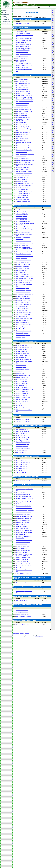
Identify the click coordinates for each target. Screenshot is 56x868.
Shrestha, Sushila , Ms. (23, 560)
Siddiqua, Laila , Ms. (22, 310)
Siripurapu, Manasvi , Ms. (23, 421)
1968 (53, 18)
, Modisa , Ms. (20, 210)
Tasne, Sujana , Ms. (22, 568)
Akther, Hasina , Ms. (22, 32)
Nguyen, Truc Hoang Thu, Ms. (24, 532)
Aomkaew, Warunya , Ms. (23, 221)
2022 (53, 160)
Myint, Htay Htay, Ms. (22, 466)
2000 (53, 101)
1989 (53, 72)
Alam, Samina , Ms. (22, 81)
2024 (53, 165)
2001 (53, 104)
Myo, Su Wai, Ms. (21, 136)
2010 (53, 128)
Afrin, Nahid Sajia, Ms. (22, 214)
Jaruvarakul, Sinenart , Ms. (24, 512)
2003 (53, 109)
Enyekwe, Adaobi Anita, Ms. (24, 506)
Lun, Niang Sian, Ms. (22, 125)
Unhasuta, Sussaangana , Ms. (24, 66)
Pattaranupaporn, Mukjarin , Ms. (25, 276)
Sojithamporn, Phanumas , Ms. (25, 183)
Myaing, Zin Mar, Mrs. (22, 612)
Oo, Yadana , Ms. (21, 535)
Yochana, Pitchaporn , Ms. (23, 202)
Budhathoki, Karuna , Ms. (23, 232)
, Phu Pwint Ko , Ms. (22, 212)
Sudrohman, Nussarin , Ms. (24, 185)
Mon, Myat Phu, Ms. (22, 258)
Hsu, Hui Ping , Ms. (22, 357)
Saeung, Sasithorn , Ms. (23, 624)
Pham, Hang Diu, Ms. (22, 446)
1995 (53, 88)
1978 (53, 42)
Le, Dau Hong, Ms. (21, 436)
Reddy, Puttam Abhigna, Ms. (24, 419)
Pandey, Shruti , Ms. (22, 379)
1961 (53, 10)
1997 (53, 93)
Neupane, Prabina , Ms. (23, 266)
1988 (53, 69)
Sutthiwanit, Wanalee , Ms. (23, 193)
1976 (53, 37)
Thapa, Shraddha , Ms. (22, 196)
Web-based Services (7, 23)
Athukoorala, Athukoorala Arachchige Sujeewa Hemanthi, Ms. (25, 35)
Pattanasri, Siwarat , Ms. (23, 274)
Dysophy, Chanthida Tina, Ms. (24, 502)
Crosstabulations (6, 21)
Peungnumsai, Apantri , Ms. (24, 54)
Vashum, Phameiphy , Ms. (23, 335)
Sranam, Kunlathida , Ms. (23, 323)
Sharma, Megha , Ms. (22, 306)
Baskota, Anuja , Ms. (22, 349)
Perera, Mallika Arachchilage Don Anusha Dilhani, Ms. (24, 49)
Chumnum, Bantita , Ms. (23, 353)
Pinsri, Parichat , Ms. (22, 152)
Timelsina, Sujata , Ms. (22, 333)
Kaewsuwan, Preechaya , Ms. (24, 111)
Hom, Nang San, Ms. (22, 105)
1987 (53, 66)
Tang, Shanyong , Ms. (22, 404)
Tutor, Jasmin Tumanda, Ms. (24, 573)
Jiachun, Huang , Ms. (22, 245)
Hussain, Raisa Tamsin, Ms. (24, 109)
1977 (53, 40)
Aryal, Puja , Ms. (21, 492)
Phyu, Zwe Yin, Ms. (22, 544)
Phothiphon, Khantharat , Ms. (24, 540)
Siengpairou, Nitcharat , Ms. (24, 312)
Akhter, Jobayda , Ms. (22, 79)
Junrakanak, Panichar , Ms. (24, 514)
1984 (53, 58)
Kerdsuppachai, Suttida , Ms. (24, 516)
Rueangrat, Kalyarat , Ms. (23, 298)
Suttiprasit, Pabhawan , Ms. (24, 64)
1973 (53, 29)
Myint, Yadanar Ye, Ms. (22, 262)
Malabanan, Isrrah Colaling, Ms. (25, 256)
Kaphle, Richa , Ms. (22, 113)
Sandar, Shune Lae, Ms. (23, 175)
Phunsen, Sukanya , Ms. (23, 288)
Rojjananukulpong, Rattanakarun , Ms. (21, 61)
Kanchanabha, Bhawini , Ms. (24, 44)
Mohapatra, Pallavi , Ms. (23, 23)
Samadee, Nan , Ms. (22, 552)
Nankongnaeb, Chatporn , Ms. (24, 530)
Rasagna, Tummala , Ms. (23, 162)
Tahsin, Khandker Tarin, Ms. (24, 564)
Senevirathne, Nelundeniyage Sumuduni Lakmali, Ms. (24, 555)
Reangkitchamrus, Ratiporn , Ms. (25, 389)
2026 (53, 170)
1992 (53, 80)
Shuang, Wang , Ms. (22, 400)
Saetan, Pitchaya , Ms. (22, 170)
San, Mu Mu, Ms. (21, 471)
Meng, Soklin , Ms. (21, 524)
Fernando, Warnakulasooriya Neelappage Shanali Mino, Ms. (25, 98)
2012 (53, 133)
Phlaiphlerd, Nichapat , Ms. (24, 283)
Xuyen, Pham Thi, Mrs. (22, 452)
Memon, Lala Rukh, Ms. (23, 522)
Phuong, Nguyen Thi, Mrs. (23, 448)
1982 (53, 53)
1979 (53, 45)
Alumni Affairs (5, 10)
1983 (53, 56)
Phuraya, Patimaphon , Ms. (24, 290)
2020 (53, 154)
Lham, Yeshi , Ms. (21, 365)
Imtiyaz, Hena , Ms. (22, 42)
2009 (53, 125)
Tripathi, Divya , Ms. (22, 406)
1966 (53, 16)
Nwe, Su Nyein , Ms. (22, 270)
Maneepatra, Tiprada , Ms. (23, 127)
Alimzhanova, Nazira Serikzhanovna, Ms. (22, 219)
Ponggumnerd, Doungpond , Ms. (25, 154)
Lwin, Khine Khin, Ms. (22, 600)
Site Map (22, 633)
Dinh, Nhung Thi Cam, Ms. (23, 355)
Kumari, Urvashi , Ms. (22, 610)
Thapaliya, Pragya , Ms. (23, 327)
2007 (53, 120)
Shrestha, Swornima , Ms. (23, 398)
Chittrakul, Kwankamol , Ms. (24, 496)
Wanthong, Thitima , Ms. (23, 200)
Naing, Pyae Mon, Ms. (22, 138)
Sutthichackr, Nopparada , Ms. (24, 191)
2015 (53, 141)
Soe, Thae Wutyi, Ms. (22, 317)
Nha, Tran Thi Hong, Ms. (23, 444)
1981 (53, 50)
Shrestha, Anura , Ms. (22, 308)
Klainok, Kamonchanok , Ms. (24, 518)
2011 (53, 130)
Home (14, 633)
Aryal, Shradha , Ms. (22, 345)
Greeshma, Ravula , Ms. (23, 103)
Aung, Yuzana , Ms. (22, 460)
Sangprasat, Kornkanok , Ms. (24, 304)
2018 (53, 149)
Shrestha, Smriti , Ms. (22, 396)
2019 (53, 152)
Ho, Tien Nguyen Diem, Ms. (24, 40)
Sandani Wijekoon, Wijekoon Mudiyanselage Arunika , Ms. (24, 172)
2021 (53, 157)
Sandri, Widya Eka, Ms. (23, 302)
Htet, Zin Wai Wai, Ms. (22, 107)
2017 (53, 146)
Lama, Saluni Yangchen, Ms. (24, 360)
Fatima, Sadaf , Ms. (22, 583)
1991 (53, 77)
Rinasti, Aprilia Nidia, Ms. (23, 550)
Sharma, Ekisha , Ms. (22, 177)
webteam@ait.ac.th (39, 636)
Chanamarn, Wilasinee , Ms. (24, 89)
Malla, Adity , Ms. (21, 371)
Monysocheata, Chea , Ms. (24, 260)
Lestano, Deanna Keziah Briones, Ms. (23, 120)
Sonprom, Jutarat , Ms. (22, 321)
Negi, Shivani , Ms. (21, 140)
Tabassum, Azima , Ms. (23, 562)
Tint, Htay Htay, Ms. (22, 473)
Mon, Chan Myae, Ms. (22, 134)
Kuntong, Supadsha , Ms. (23, 520)
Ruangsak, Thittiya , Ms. (23, 168)
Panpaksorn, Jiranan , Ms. (23, 148)
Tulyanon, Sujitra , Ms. (22, 198)
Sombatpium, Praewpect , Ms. (24, 319)
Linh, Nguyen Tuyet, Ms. (23, 440)
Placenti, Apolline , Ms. (22, 385)
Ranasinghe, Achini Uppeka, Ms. (25, 160)
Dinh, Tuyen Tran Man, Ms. (24, 462)
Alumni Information (6, 13)
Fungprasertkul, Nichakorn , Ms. (25, 101)
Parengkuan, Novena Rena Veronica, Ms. (24, 537)
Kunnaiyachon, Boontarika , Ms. (25, 252)
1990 (53, 74)
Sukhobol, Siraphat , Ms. (23, 187)
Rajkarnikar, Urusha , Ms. (23, 158)
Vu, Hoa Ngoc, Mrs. (22, 450)
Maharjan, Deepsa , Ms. (23, 369)
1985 (53, 61)
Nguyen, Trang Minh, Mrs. (23, 442)
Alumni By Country (7, 18)
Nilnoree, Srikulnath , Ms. (23, 146)
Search (4, 16)
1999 (53, 98)
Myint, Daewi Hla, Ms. (22, 528)
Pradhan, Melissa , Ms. (22, 296)
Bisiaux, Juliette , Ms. (22, 351)
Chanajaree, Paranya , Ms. (24, 494)
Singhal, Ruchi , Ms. (22, 181)
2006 (53, 117)
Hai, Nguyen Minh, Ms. (22, 430)
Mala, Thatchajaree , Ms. (23, 47)
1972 (53, 26)
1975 (53, 34)
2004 (53, 112)
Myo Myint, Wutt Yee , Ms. (23, 264)
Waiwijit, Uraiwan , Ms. (22, 68)
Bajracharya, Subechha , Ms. (24, 347)
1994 (53, 85)
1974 (53, 32)
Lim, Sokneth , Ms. (21, 123)
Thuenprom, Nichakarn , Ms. (24, 331)
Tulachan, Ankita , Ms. (22, 408)
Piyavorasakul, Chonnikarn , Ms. (25, 294)
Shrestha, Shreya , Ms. (22, 394)
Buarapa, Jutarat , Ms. (22, 87)
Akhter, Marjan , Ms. (22, 216)
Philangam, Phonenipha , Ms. (24, 280)
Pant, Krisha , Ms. (21, 272)
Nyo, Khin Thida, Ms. (22, 468)
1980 (53, 48)
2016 (53, 144)
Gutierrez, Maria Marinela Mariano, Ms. (23, 238)
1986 (53, 64)
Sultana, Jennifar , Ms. (22, 189)
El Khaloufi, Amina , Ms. (23, 504)
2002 (53, 106)
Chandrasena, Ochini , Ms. (23, 91)
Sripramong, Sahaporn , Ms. (24, 325)
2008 (53, 122)
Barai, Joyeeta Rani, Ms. (23, 227)
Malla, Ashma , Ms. (21, 373)
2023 (53, 162)
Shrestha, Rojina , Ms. (22, 392)
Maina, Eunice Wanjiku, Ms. (24, 254)
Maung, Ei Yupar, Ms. (22, 377)
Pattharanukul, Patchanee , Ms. (25, 278)
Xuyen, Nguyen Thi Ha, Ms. (24, 616)
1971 (53, 24)
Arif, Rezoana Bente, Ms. (23, 83)
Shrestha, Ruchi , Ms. (22, 179)
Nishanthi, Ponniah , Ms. (23, 268)
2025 (53, 168)
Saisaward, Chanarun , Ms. (24, 300)
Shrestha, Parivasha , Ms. (23, 558)
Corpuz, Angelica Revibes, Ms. (25, 96)
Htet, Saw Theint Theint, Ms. (24, 241)
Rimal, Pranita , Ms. (22, 548)
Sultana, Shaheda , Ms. (23, 402)
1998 (53, 96)
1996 (53, 90)
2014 (53, 138)
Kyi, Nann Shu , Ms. (22, 115)
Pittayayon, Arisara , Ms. (23, 546)
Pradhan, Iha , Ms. (21, 156)
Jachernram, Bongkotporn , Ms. (25, 243)
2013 (53, 136)
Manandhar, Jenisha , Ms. (23, 375)
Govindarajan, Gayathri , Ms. (24, 508)
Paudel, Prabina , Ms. (22, 383)
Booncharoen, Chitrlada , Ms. (24, 38)
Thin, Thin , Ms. (21, 329)
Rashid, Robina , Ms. (22, 58)
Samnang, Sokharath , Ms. (23, 481)
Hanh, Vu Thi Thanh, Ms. (23, 432)
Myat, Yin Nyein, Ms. (22, 526)
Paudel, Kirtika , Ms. (22, 381)
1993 (53, 82)
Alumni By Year (6, 20)
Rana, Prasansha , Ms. (22, 614)
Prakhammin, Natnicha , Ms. (24, 387)
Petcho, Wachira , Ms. (22, 52)
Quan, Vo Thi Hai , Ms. (22, 56)
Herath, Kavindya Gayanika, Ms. (25, 510)
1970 (53, 21)
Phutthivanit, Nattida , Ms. (23, 542)
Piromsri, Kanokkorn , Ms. (23, 292)
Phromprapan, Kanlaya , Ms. (24, 150)
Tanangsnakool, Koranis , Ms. (24, 566)
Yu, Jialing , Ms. (21, 337)
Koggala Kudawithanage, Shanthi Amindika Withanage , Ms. (24, 248)
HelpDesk (27, 633)
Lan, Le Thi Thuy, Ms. (22, 434)
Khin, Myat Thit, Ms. (22, 464)
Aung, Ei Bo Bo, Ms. (22, 85)
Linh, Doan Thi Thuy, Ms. (23, 438)
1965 (53, 13)
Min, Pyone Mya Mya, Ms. (23, 132)
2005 (53, 114)
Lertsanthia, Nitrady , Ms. (23, 117)
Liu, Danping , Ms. (21, 367)
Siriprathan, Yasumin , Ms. (23, 315)
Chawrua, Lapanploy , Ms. (23, 93)
